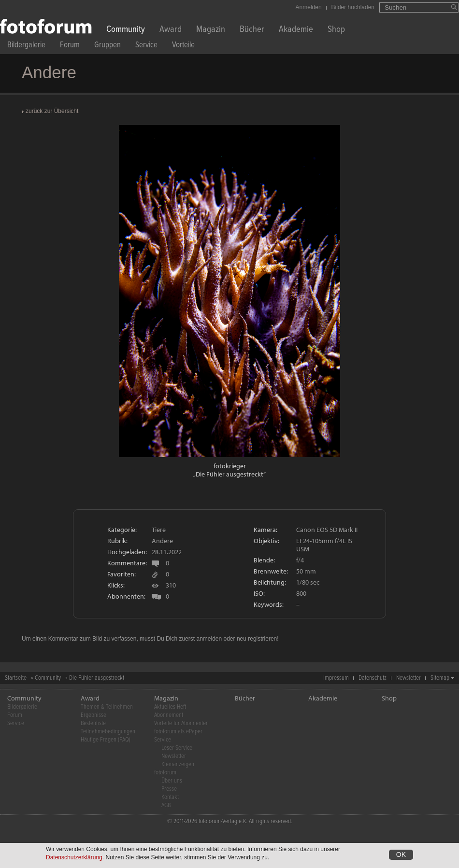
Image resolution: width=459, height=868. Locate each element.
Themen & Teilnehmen (107, 707)
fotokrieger (230, 466)
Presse (169, 789)
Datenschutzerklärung (74, 857)
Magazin (211, 30)
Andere (162, 541)
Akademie (296, 30)
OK (401, 854)
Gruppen (108, 46)
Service (146, 46)
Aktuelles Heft (170, 707)
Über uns (172, 781)
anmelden (209, 639)
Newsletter (409, 678)
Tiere (159, 530)
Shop (336, 30)
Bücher (252, 30)
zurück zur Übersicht (52, 111)
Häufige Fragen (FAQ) (106, 740)
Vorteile (183, 46)
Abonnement (169, 715)
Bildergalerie (26, 46)
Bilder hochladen (353, 7)
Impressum (336, 678)
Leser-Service (177, 748)
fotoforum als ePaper (178, 732)
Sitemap (440, 678)
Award (171, 30)
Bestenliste (93, 723)
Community (126, 30)
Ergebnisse (93, 715)
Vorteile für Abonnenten (181, 723)
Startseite (16, 678)
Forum (70, 46)
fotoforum (165, 773)
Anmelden (309, 7)
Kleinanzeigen (178, 764)
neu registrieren (257, 639)
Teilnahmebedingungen (108, 732)
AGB (166, 805)
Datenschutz (373, 678)
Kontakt (170, 797)
